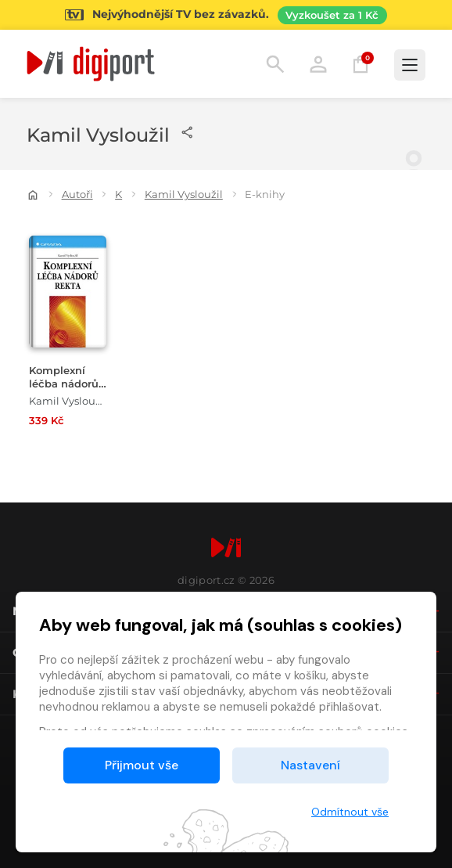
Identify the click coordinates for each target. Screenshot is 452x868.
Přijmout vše (142, 765)
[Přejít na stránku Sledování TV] (226, 15)
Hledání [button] (275, 64)
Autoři (77, 194)
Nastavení (310, 765)
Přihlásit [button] (318, 64)
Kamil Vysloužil (184, 194)
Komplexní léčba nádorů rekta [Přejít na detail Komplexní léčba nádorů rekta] (64, 384)
